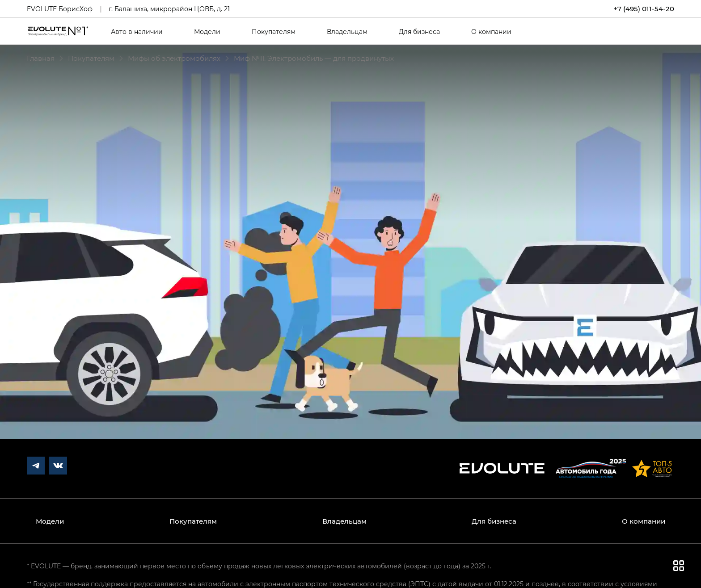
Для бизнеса (419, 32)
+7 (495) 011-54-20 (644, 9)
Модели (207, 32)
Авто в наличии (137, 32)
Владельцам (347, 32)
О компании (491, 32)
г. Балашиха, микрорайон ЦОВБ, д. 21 (169, 9)
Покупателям (274, 32)
